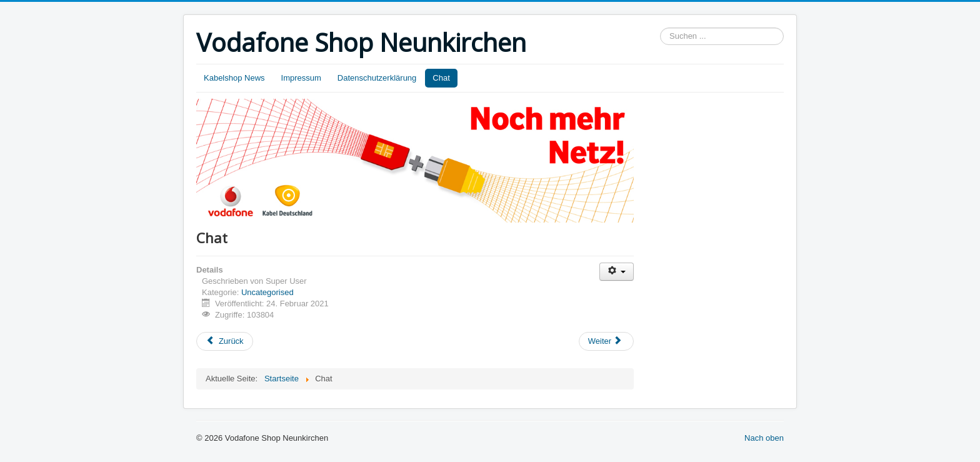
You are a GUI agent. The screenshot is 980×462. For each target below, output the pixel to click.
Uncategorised (267, 292)
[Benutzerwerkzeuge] (617, 272)
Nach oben (764, 438)
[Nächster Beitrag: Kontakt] (606, 341)
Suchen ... (660, 28)
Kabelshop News (234, 78)
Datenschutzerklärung (377, 78)
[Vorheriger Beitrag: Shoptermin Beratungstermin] (225, 341)
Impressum (301, 78)
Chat (441, 78)
